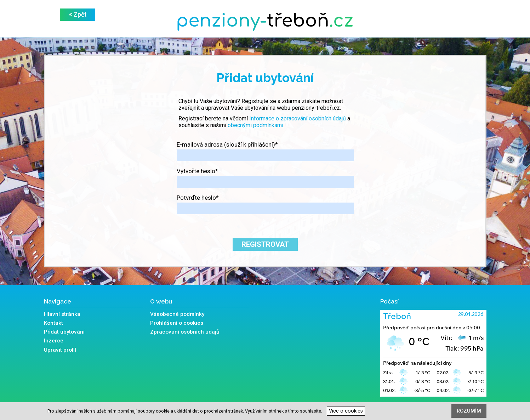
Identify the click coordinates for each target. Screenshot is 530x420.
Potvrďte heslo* (198, 198)
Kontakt (53, 323)
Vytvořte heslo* (197, 171)
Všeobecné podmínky (177, 314)
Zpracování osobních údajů (185, 332)
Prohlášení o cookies (177, 323)
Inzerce (54, 341)
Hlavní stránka (62, 314)
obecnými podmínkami (255, 125)
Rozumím (469, 411)
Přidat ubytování (64, 332)
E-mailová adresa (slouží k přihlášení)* (227, 144)
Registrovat (265, 244)
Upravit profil (60, 350)
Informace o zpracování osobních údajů (298, 118)
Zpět (78, 15)
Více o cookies (346, 411)
